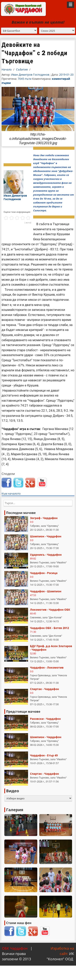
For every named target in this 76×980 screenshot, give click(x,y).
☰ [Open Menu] (70, 5)
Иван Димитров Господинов (30, 75)
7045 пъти (25, 79)
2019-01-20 (66, 75)
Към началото (11, 494)
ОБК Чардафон (15, 948)
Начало (7, 69)
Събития (22, 69)
